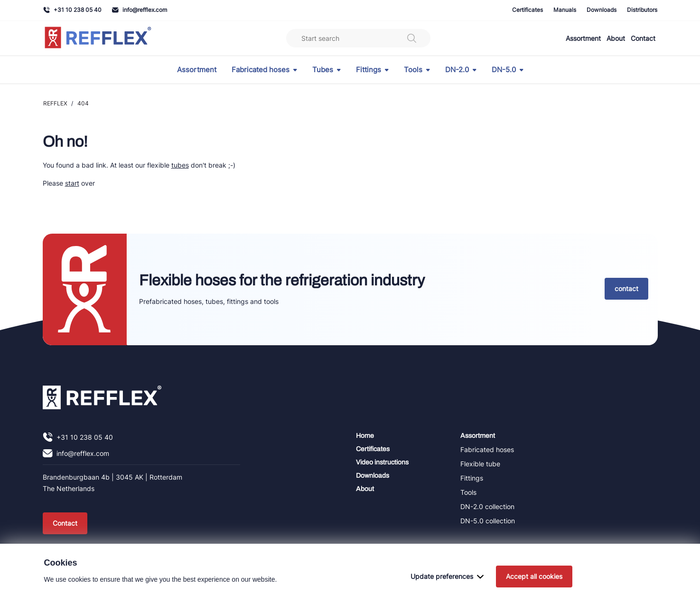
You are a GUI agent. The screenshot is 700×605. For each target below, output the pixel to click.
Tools (417, 70)
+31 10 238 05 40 (72, 10)
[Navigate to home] (98, 38)
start (72, 183)
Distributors (642, 10)
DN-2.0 (461, 70)
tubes (180, 165)
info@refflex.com (140, 10)
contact (626, 288)
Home (365, 436)
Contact (643, 38)
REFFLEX (55, 103)
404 (83, 103)
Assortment (583, 38)
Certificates (527, 10)
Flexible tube (480, 464)
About (616, 38)
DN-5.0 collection (488, 521)
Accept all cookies (534, 591)
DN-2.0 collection (487, 506)
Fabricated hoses (264, 70)
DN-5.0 (508, 70)
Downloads (602, 10)
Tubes (327, 70)
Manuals (565, 10)
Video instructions (382, 462)
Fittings (372, 70)
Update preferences (447, 591)
